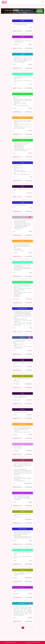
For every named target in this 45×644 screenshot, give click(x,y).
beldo (14, 351)
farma (23, 282)
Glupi (31, 27)
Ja (23, 587)
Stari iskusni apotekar (22, 309)
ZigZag (15, 108)
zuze (14, 273)
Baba (23, 186)
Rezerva (22, 37)
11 (28, 628)
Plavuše (30, 131)
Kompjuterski (29, 299)
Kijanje (23, 360)
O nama (32, 642)
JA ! (14, 27)
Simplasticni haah (17, 367)
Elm (14, 177)
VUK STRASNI (16, 45)
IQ (22, 94)
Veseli (14, 84)
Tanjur (22, 444)
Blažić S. (15, 65)
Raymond (22, 409)
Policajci (30, 108)
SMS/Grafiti (29, 451)
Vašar (22, 460)
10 (25, 628)
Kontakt (28, 642)
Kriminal (23, 241)
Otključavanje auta (22, 118)
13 (33, 628)
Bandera (22, 21)
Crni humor (30, 351)
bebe (14, 232)
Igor (14, 193)
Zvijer (22, 570)
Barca (22, 74)
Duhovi (22, 393)
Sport (31, 84)
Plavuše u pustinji (22, 424)
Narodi (31, 232)
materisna (15, 253)
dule (14, 208)
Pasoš (22, 217)
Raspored (23, 262)
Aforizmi (30, 45)
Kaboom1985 (16, 299)
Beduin (22, 337)
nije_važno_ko (16, 594)
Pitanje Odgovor (28, 384)
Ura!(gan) (22, 54)
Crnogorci (22, 512)
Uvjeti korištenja (37, 642)
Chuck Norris (29, 193)
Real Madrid (23, 550)
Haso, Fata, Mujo (28, 483)
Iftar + (22, 493)
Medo (14, 153)
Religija (30, 502)
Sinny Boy (15, 435)
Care (22, 140)
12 (30, 628)
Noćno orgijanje (22, 603)
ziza (14, 519)
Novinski (30, 65)
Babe (23, 203)
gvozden (15, 415)
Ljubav (22, 163)
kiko (14, 131)
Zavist (22, 376)
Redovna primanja (22, 529)
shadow (15, 560)
